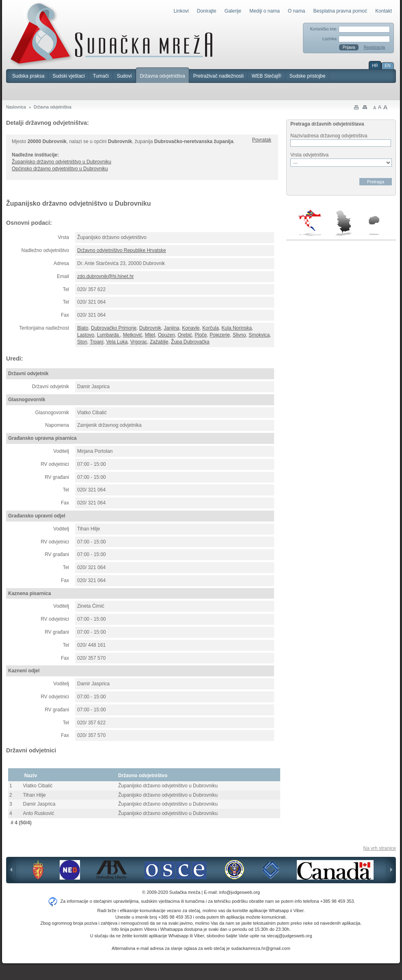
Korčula (211, 328)
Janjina (171, 328)
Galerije (233, 11)
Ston (82, 342)
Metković (133, 335)
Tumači (101, 76)
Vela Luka (117, 342)
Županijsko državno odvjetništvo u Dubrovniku (62, 162)
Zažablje (159, 342)
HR (375, 66)
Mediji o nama (265, 11)
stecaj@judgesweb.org (289, 936)
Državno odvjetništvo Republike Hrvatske (122, 250)
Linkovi (181, 11)
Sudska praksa (28, 76)
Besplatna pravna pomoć (340, 11)
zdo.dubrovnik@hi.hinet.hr (106, 276)
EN (388, 66)
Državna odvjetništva (162, 76)
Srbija (344, 223)
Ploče (201, 335)
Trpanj (97, 342)
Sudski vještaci (68, 76)
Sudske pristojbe (308, 76)
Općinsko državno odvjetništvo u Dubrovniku (60, 169)
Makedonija (374, 225)
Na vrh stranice (379, 848)
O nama (297, 11)
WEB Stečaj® (267, 76)
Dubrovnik (150, 328)
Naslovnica (16, 107)
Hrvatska (310, 223)
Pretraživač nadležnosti (218, 76)
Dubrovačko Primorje (114, 328)
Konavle (191, 328)
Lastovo (86, 335)
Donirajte (207, 11)
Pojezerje (220, 335)
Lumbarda (109, 335)
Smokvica (259, 335)
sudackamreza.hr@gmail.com (261, 948)
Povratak (262, 140)
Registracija (374, 47)
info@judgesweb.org (240, 892)
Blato (83, 328)
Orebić (185, 335)
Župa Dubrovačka (190, 342)
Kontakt (384, 11)
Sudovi (124, 76)
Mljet (150, 335)
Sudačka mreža (111, 34)
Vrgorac (139, 342)
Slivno (239, 335)
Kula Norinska (237, 328)
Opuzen (166, 335)
